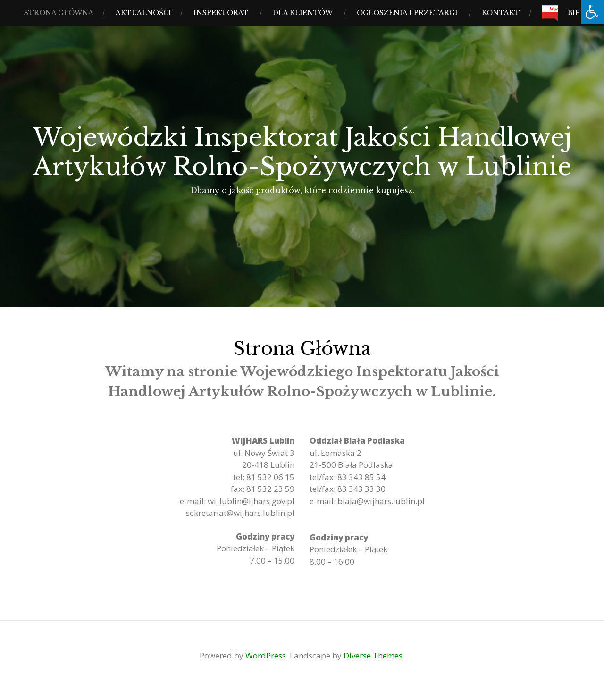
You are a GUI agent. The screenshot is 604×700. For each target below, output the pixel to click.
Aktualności (143, 13)
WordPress (266, 655)
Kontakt (501, 13)
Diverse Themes (373, 655)
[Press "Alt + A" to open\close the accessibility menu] (592, 12)
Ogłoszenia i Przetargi (407, 13)
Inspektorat (221, 13)
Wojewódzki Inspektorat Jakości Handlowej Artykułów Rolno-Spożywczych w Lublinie (302, 152)
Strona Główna (59, 13)
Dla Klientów (303, 13)
